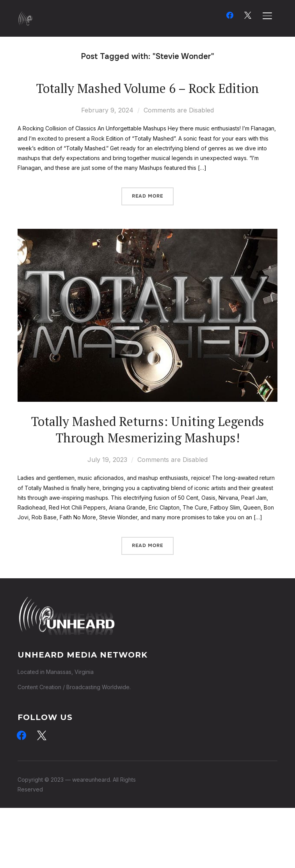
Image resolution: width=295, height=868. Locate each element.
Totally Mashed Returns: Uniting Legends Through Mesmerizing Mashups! (148, 430)
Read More (147, 196)
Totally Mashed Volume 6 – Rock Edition (148, 88)
